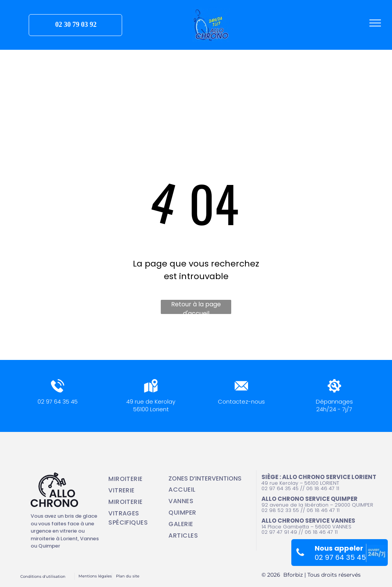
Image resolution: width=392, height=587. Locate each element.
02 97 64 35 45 (58, 401)
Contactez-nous (241, 401)
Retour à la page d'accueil (196, 307)
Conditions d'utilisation (43, 576)
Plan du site (128, 576)
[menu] (375, 23)
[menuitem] (133, 479)
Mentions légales (95, 576)
